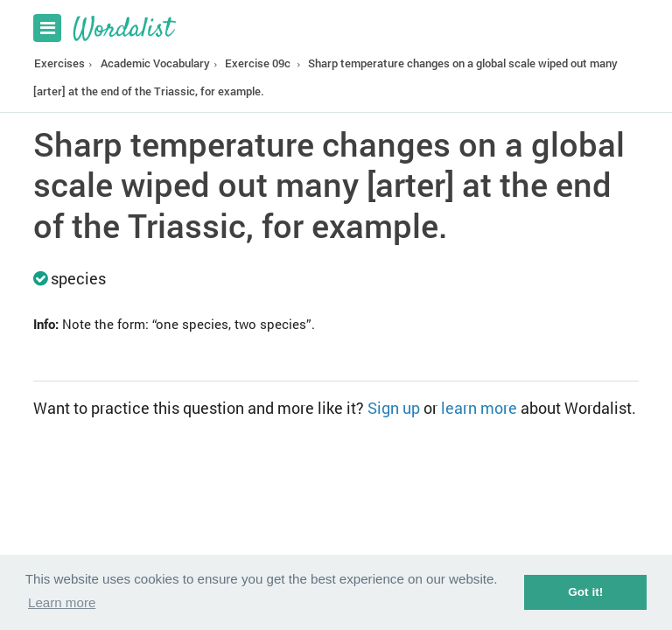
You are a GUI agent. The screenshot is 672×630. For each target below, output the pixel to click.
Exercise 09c (258, 63)
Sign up (394, 408)
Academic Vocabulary (155, 63)
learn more (479, 408)
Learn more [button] (62, 602)
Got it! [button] (585, 592)
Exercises (59, 63)
